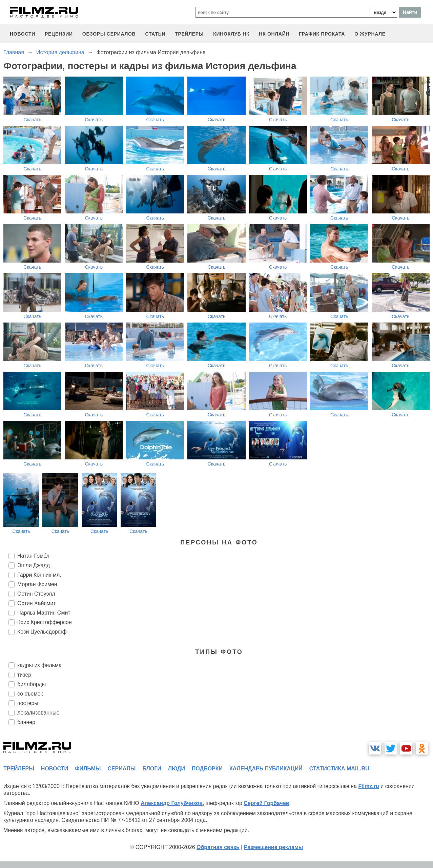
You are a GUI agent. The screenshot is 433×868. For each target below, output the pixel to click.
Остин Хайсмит (37, 603)
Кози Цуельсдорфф (42, 632)
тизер (24, 675)
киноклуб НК (231, 34)
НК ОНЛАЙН (274, 34)
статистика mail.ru (339, 769)
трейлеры (189, 34)
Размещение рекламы (274, 847)
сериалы (121, 769)
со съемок (30, 694)
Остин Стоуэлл (36, 594)
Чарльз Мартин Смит (44, 613)
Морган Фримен (37, 584)
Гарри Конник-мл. (39, 575)
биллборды (32, 684)
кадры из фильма (39, 665)
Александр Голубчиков (172, 803)
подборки (207, 769)
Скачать (32, 120)
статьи (155, 34)
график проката (322, 34)
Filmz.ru (368, 786)
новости (23, 34)
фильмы (88, 769)
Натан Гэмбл (33, 556)
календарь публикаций (266, 769)
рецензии (59, 34)
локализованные (38, 713)
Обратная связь (218, 847)
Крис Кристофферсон (45, 622)
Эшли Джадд (34, 565)
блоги (152, 769)
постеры (28, 703)
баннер (26, 722)
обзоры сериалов (109, 34)
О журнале (370, 34)
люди (177, 769)
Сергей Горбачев (266, 803)
